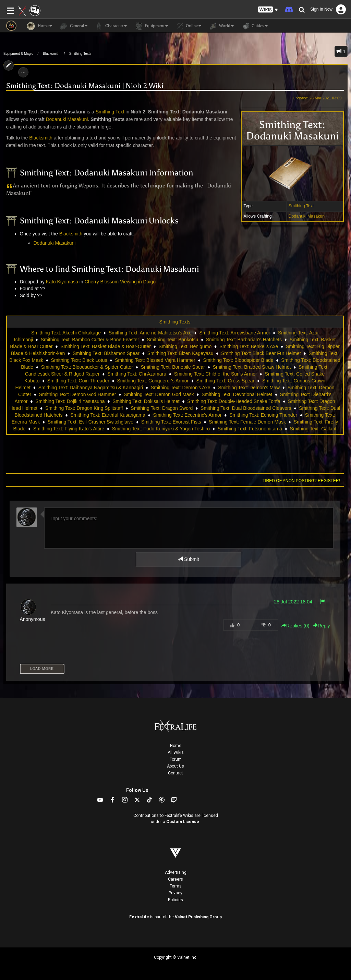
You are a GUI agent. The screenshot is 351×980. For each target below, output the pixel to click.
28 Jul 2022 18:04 (293, 602)
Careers (175, 879)
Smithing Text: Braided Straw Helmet (252, 367)
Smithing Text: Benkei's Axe (249, 346)
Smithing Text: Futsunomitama (250, 429)
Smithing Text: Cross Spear (225, 381)
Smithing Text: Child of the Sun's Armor (216, 374)
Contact (175, 773)
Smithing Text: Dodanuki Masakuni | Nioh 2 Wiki (85, 86)
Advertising (176, 872)
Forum (176, 759)
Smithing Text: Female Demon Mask (247, 422)
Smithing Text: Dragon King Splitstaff (84, 408)
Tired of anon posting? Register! (301, 481)
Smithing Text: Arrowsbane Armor (235, 333)
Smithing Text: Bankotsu (172, 340)
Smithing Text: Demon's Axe (181, 388)
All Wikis (176, 752)
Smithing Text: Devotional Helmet (237, 394)
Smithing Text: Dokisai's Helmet (146, 401)
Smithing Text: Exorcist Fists (171, 422)
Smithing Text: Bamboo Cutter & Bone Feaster (90, 340)
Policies (175, 900)
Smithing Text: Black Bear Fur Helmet (261, 353)
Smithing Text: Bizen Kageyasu (180, 353)
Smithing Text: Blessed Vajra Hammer (155, 360)
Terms (176, 886)
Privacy (175, 893)
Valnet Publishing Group (198, 917)
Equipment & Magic (18, 54)
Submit (188, 559)
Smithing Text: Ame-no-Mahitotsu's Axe (150, 333)
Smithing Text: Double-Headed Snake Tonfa (234, 401)
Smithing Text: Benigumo (185, 346)
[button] (268, 10)
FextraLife (139, 917)
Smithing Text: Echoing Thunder (263, 415)
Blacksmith (51, 54)
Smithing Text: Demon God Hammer (78, 394)
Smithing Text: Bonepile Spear (173, 367)
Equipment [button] (151, 26)
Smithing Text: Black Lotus (79, 360)
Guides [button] (254, 26)
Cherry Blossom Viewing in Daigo (120, 282)
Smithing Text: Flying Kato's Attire (69, 429)
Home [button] (39, 26)
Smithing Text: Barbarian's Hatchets (244, 340)
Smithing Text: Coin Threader (78, 381)
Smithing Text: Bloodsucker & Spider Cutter (87, 367)
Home (176, 746)
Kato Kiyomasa (62, 282)
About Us (175, 766)
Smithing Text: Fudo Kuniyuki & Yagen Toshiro (161, 429)
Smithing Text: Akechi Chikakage (66, 333)
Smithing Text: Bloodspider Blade (238, 360)
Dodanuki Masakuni (307, 216)
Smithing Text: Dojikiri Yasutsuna (70, 401)
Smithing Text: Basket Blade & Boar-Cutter (106, 346)
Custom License (183, 822)
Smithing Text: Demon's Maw (249, 388)
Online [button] (188, 26)
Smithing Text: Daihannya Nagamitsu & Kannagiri (91, 388)
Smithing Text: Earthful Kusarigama (108, 415)
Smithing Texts (80, 54)
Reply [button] (322, 626)
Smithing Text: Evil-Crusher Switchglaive (90, 422)
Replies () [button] (295, 626)
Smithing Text (301, 206)
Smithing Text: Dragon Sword (162, 408)
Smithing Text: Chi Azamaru (137, 374)
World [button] (221, 26)
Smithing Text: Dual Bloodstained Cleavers (246, 408)
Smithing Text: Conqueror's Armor (153, 381)
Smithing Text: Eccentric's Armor (187, 415)
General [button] (73, 26)
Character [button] (111, 26)
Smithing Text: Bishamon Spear (106, 353)
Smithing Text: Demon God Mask (159, 394)
